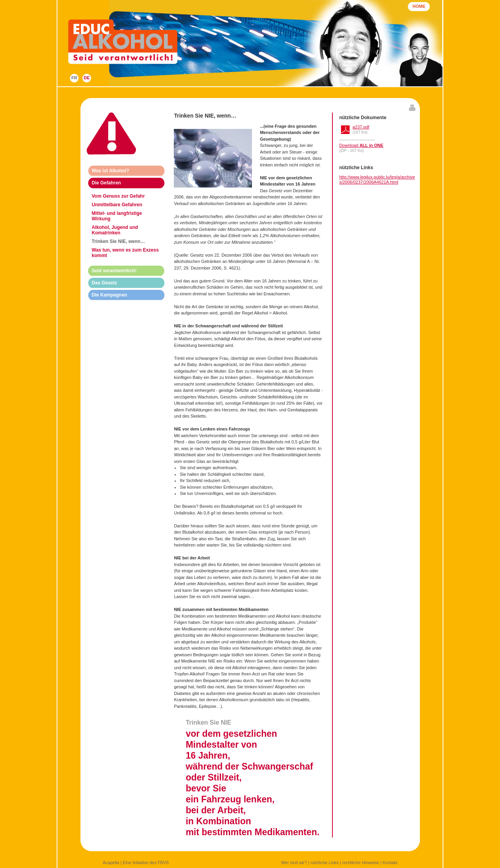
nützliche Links (325, 863)
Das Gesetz (104, 283)
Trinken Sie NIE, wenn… (119, 241)
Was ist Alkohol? (111, 171)
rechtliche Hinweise (361, 863)
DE (87, 78)
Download (361, 145)
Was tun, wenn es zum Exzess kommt (125, 253)
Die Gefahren (106, 183)
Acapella (111, 863)
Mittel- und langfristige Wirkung (117, 216)
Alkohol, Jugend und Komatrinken (115, 230)
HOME (419, 6)
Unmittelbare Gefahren (117, 205)
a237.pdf (361, 127)
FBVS (163, 863)
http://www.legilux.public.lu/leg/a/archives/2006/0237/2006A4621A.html (377, 179)
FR (74, 78)
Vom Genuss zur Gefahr (118, 196)
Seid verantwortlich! (114, 271)
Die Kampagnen (110, 295)
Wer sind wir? (294, 863)
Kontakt (390, 863)
